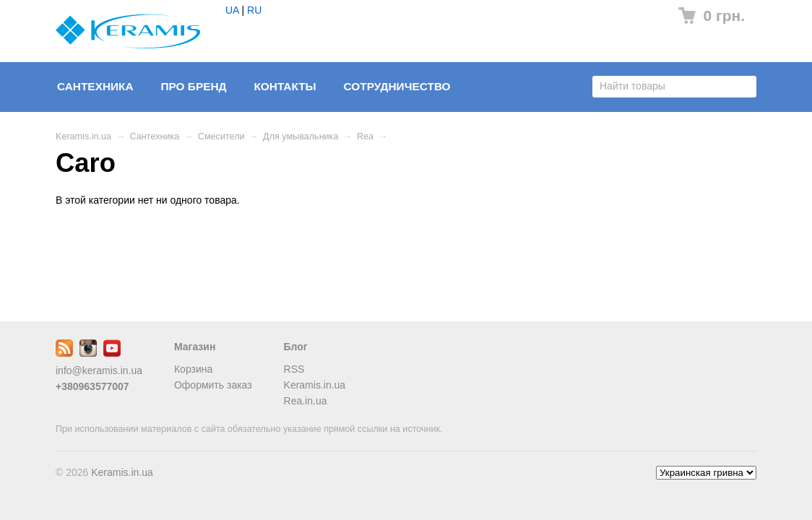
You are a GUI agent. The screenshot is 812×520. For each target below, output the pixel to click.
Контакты (285, 86)
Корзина (193, 369)
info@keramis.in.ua (99, 370)
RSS (294, 369)
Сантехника (95, 86)
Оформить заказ (213, 385)
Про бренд (193, 86)
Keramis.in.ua (83, 136)
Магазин (195, 347)
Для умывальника (301, 136)
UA (232, 10)
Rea (365, 136)
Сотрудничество (397, 86)
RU (254, 10)
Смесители (221, 136)
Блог (296, 347)
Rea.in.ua (306, 401)
